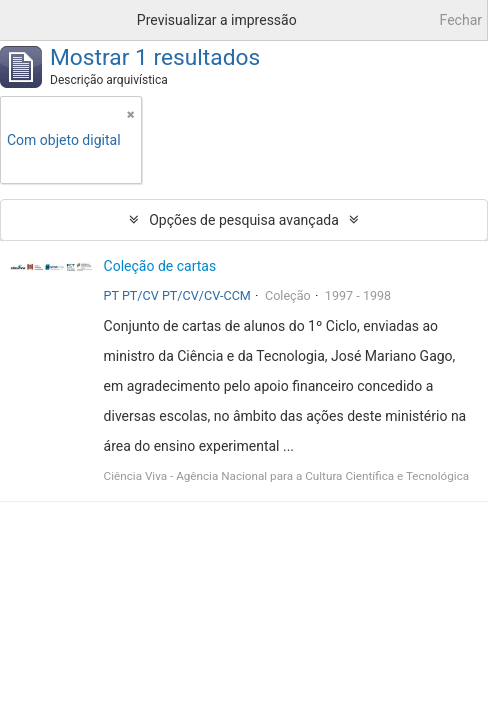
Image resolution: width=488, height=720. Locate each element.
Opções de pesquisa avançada (244, 220)
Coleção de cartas (160, 266)
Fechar (461, 20)
